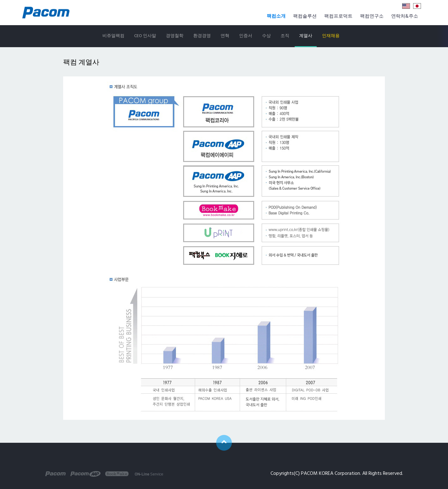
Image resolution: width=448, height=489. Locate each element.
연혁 (225, 36)
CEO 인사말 (145, 36)
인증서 (246, 36)
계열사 (306, 36)
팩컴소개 (276, 16)
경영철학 (175, 36)
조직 (285, 36)
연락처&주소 (405, 16)
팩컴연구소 (372, 16)
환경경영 (202, 36)
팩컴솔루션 (305, 16)
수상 (266, 36)
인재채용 (331, 36)
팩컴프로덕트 (338, 16)
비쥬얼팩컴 (113, 36)
